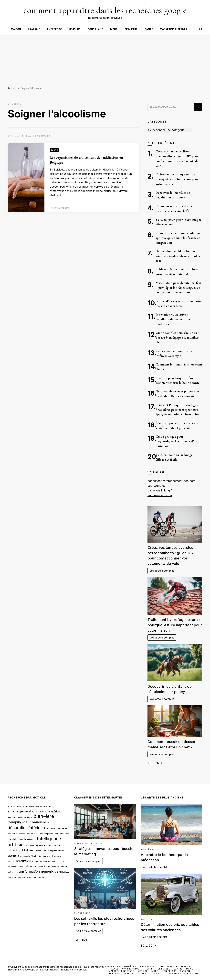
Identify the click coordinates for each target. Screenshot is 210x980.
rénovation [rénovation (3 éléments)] (25, 866)
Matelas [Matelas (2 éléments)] (32, 851)
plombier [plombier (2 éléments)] (12, 861)
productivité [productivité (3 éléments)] (24, 861)
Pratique (34, 29)
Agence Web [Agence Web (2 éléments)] (46, 806)
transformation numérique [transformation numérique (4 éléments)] (37, 871)
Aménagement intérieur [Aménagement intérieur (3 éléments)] (46, 811)
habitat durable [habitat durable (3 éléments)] (17, 839)
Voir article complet (162, 571)
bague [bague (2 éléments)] (30, 817)
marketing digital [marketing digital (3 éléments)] (18, 850)
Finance (114, 969)
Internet (149, 969)
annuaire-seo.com (160, 495)
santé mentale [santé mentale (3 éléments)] (47, 866)
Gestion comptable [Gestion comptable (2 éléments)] (44, 834)
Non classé (169, 971)
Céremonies (165, 966)
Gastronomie (131, 969)
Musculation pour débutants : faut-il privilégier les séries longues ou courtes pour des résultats (179, 288)
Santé (149, 29)
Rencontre (131, 973)
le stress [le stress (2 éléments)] (43, 846)
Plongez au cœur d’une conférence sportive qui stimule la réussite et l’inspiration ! (179, 238)
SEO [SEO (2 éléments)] (58, 867)
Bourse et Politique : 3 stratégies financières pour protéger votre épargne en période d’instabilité (177, 410)
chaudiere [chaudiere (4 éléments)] (38, 822)
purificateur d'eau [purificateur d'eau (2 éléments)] (40, 861)
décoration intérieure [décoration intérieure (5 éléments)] (27, 828)
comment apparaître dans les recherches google (105, 10)
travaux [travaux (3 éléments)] (64, 872)
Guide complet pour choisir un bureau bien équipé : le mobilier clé (177, 338)
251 (158, 763)
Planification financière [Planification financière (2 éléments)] (41, 856)
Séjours (75, 29)
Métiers (143, 971)
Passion (147, 919)
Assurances (113, 966)
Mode (114, 29)
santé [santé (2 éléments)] (35, 867)
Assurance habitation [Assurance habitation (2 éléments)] (17, 817)
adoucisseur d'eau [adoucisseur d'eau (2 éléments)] (31, 806)
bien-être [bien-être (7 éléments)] (44, 816)
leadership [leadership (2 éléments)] (34, 846)
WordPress (80, 970)
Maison (16, 29)
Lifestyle (164, 969)
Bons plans (95, 29)
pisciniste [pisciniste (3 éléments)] (13, 856)
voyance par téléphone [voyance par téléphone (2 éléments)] (36, 877)
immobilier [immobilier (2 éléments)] (32, 840)
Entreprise (55, 29)
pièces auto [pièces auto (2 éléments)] (25, 856)
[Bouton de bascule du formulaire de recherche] (201, 29)
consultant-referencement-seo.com (171, 481)
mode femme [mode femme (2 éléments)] (42, 851)
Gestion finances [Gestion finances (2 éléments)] (61, 834)
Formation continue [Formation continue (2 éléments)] (26, 834)
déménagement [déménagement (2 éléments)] (54, 828)
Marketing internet (174, 29)
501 (84, 940)
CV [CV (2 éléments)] (48, 823)
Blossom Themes (49, 970)
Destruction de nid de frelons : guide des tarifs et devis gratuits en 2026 (179, 256)
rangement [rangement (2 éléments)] (53, 861)
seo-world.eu (157, 486)
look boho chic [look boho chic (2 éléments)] (54, 846)
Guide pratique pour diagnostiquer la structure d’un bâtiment (176, 441)
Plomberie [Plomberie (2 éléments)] (57, 856)
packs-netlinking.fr (160, 490)
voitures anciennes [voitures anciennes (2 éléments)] (16, 877)
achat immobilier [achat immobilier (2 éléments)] (15, 806)
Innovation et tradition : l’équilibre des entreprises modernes (173, 319)
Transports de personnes (184, 973)
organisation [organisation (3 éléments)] (56, 850)
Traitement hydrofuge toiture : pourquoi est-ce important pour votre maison (177, 179)
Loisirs (178, 969)
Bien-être (131, 29)
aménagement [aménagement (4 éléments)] (19, 811)
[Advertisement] (105, 60)
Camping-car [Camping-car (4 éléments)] (18, 822)
